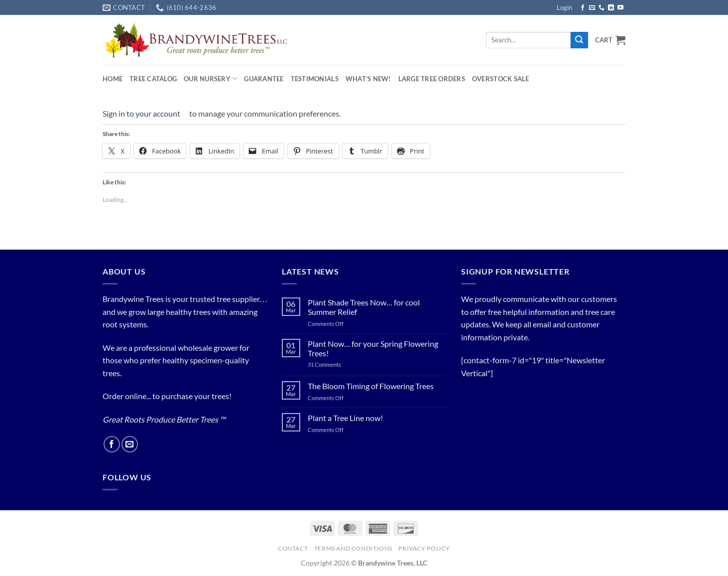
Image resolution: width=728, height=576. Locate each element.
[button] (564, 7)
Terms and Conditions (353, 548)
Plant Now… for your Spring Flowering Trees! (373, 348)
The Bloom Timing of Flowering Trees (371, 386)
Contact (293, 548)
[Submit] (579, 40)
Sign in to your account (141, 113)
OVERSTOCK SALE (501, 79)
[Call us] (602, 8)
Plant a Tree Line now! (345, 418)
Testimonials (315, 79)
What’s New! (368, 79)
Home (113, 79)
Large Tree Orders (432, 79)
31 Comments (336, 364)
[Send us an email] (592, 8)
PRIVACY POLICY (424, 548)
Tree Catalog (153, 79)
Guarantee (264, 79)
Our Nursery (210, 78)
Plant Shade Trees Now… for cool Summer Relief (364, 307)
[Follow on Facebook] (583, 8)
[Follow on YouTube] (620, 8)
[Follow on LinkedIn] (611, 8)
